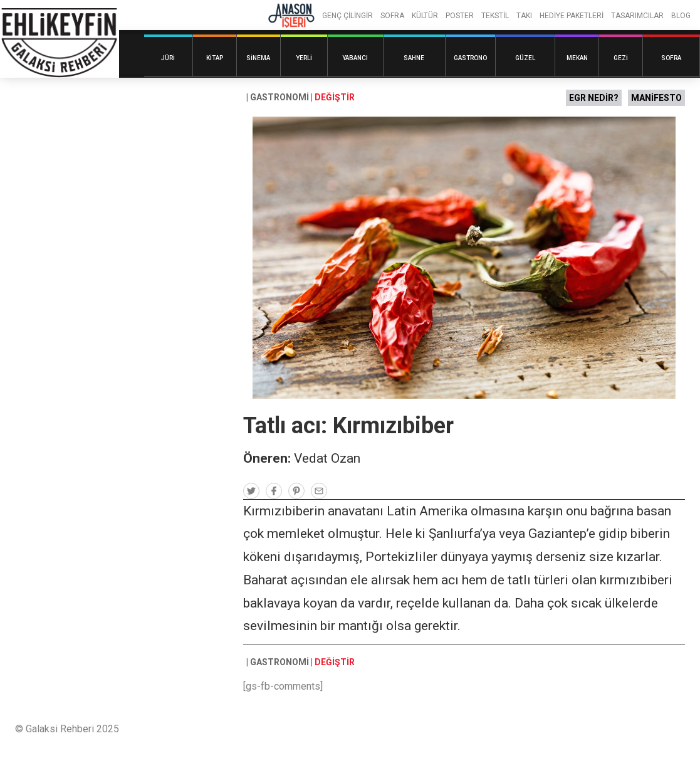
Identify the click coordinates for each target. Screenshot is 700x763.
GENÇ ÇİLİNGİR (347, 16)
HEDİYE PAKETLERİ (572, 16)
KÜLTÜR (425, 16)
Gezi (621, 58)
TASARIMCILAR (637, 16)
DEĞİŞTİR (335, 97)
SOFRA (392, 16)
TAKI (524, 16)
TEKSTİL (495, 16)
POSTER (460, 16)
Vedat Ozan (327, 458)
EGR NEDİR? (594, 98)
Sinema (258, 58)
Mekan (577, 58)
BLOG (681, 16)
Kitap (215, 58)
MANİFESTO (656, 98)
